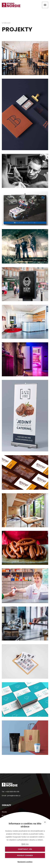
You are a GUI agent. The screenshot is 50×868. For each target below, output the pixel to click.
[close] (45, 822)
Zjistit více (25, 844)
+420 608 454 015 (12, 792)
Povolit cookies (25, 855)
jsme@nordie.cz (14, 796)
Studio (4, 812)
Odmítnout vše (25, 849)
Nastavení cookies (25, 862)
